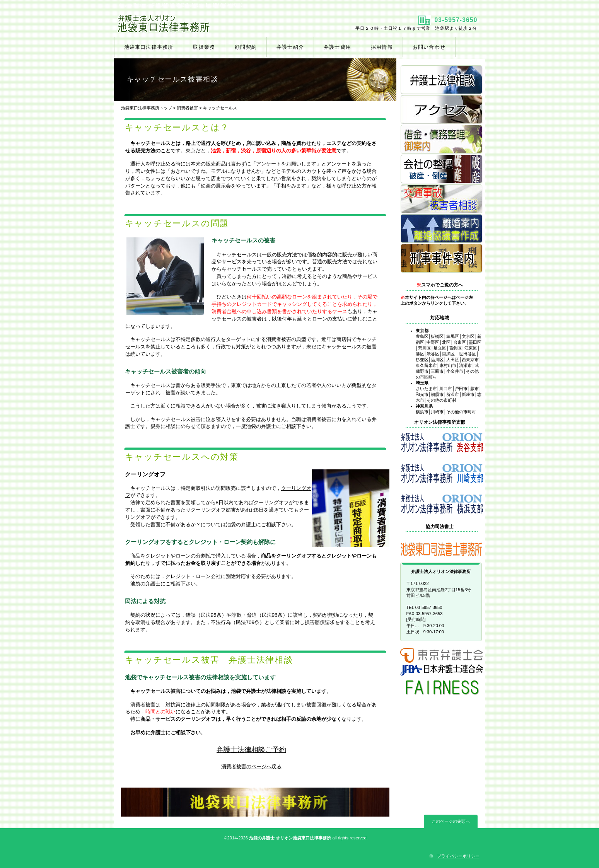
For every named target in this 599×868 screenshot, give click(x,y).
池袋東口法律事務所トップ (147, 108)
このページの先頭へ (451, 821)
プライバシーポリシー (458, 856)
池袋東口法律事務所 (206, 24)
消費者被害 (187, 108)
